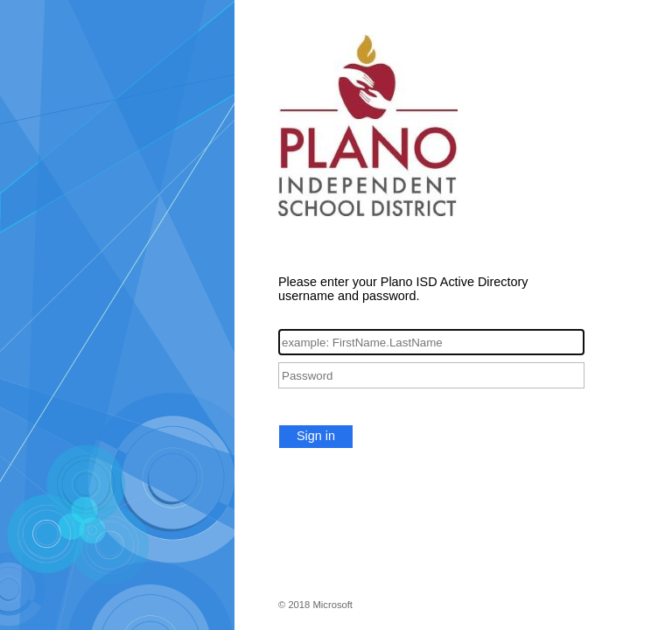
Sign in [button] (316, 436)
